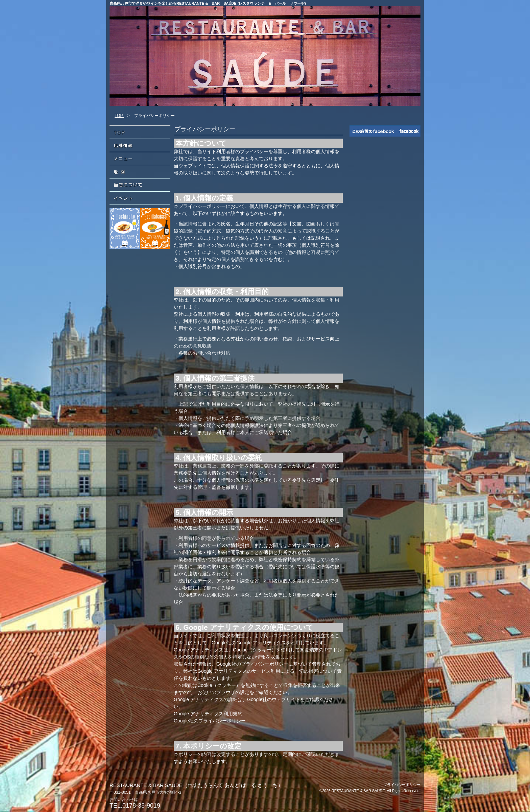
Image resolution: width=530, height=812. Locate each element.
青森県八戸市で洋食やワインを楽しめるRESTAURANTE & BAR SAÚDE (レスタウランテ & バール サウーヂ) (208, 3)
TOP (119, 116)
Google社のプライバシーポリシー (210, 721)
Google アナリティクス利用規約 (208, 714)
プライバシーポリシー (402, 785)
